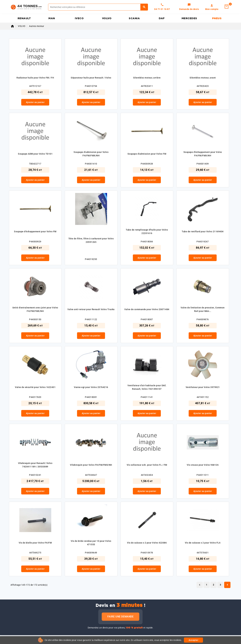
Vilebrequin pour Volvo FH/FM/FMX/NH (91, 465)
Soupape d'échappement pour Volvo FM (35, 231)
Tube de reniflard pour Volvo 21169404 (203, 231)
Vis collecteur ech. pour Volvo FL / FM (147, 465)
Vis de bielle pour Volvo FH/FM (35, 543)
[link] (189, 7)
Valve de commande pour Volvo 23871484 (147, 309)
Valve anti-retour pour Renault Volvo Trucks (91, 309)
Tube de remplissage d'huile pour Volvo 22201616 (147, 231)
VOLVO (107, 18)
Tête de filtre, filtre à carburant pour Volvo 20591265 (91, 240)
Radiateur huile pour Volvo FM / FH (35, 78)
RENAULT (24, 18)
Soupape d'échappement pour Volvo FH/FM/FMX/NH (203, 154)
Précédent (200, 585)
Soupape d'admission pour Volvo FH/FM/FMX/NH (91, 154)
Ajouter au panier (35, 102)
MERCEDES (189, 18)
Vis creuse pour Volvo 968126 (203, 465)
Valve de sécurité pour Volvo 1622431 (35, 387)
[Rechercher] (98, 7)
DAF (162, 18)
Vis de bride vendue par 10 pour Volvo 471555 (91, 543)
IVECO (79, 18)
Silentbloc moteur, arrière (147, 78)
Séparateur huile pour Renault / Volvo (91, 78)
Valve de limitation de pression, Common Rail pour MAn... (203, 309)
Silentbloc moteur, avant (203, 78)
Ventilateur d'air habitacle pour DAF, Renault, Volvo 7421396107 (147, 387)
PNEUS (217, 18)
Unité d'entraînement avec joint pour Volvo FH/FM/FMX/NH (35, 309)
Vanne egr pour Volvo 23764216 (91, 387)
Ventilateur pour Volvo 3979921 (203, 387)
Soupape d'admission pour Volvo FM (147, 154)
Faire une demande (120, 617)
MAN (52, 18)
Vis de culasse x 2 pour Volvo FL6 (203, 543)
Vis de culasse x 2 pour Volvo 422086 (147, 543)
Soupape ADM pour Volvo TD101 (35, 154)
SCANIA (134, 18)
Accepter (193, 640)
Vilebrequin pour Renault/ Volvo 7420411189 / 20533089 (35, 465)
